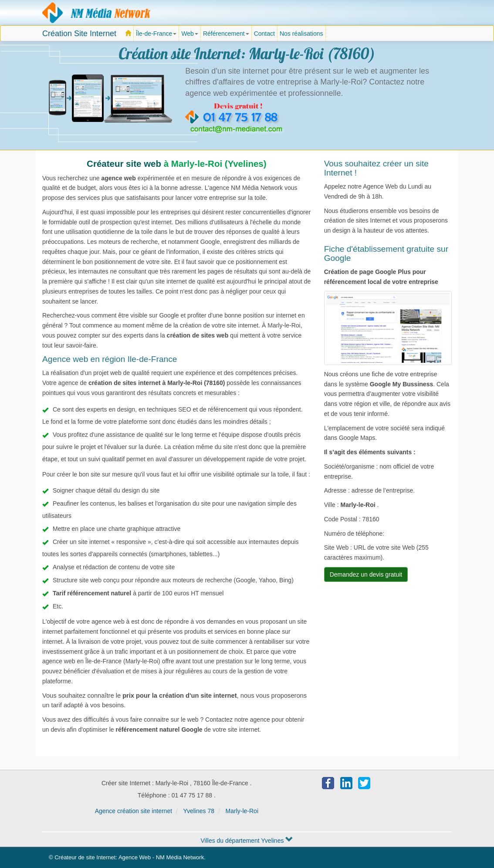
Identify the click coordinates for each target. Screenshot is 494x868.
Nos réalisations (301, 34)
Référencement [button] (226, 34)
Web (190, 34)
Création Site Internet (79, 34)
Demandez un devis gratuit (366, 574)
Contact (264, 34)
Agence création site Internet (97, 13)
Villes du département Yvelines (247, 841)
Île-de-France (157, 36)
